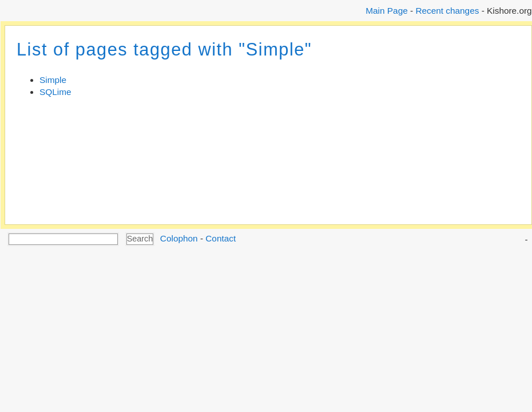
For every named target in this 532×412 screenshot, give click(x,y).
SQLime (55, 92)
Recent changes (447, 11)
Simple (53, 80)
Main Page (386, 11)
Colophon (179, 238)
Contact (221, 238)
